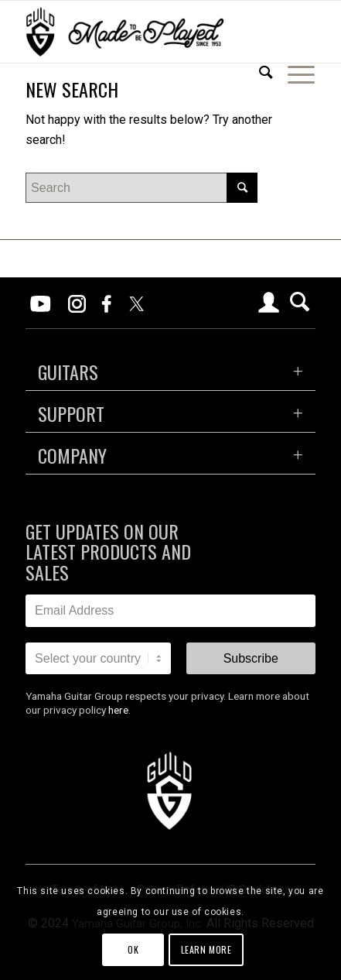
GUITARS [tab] (68, 372)
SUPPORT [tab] (71, 413)
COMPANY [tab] (72, 455)
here (118, 710)
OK (133, 949)
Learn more (206, 949)
